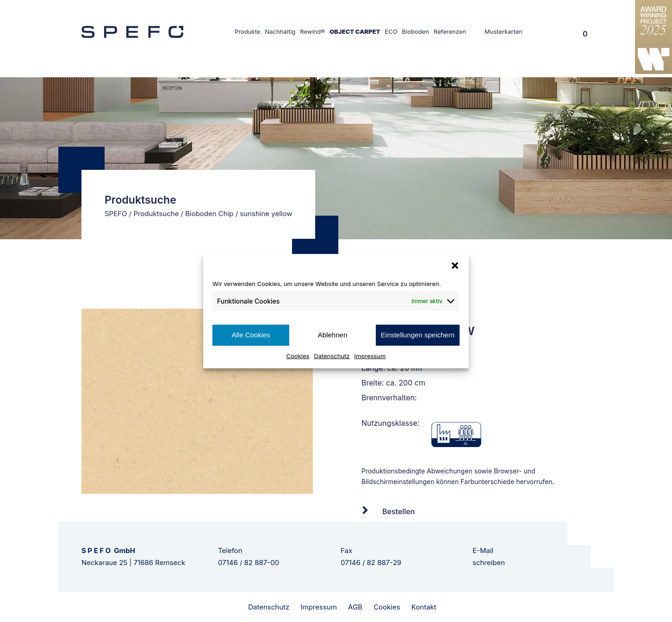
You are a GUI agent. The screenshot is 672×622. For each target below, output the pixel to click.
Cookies (298, 355)
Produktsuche (156, 214)
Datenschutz (332, 355)
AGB (355, 607)
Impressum (370, 355)
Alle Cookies (251, 335)
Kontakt (424, 607)
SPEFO (116, 214)
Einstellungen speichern (418, 335)
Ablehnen (333, 335)
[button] (455, 266)
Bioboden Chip (209, 214)
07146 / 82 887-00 (249, 563)
